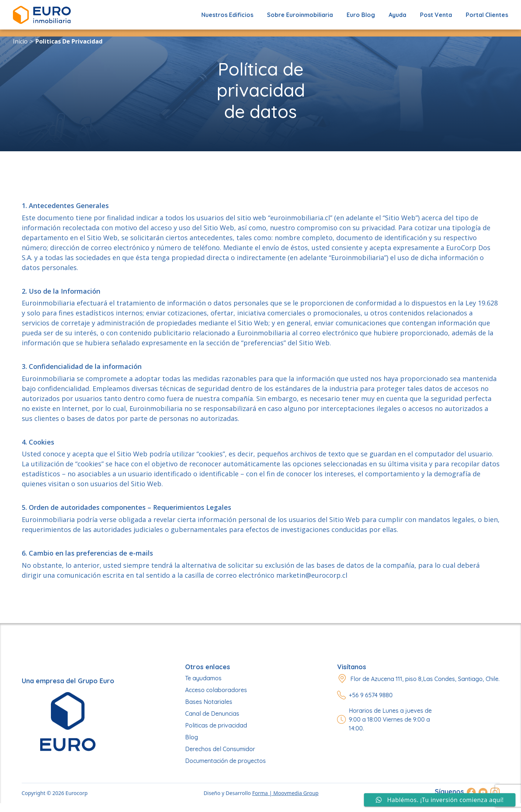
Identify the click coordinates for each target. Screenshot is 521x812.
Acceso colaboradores (216, 690)
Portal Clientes (487, 15)
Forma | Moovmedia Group (285, 793)
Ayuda (397, 15)
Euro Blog (361, 15)
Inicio (20, 41)
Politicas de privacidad (216, 725)
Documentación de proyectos (225, 761)
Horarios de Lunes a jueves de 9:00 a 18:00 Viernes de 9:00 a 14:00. (390, 719)
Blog (192, 737)
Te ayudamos (203, 678)
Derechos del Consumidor (220, 749)
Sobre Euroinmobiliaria (300, 15)
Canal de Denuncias (212, 713)
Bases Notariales (209, 702)
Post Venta (436, 15)
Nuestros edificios (227, 15)
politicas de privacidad (69, 41)
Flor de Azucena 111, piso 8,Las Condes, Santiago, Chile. (425, 679)
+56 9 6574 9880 (371, 695)
